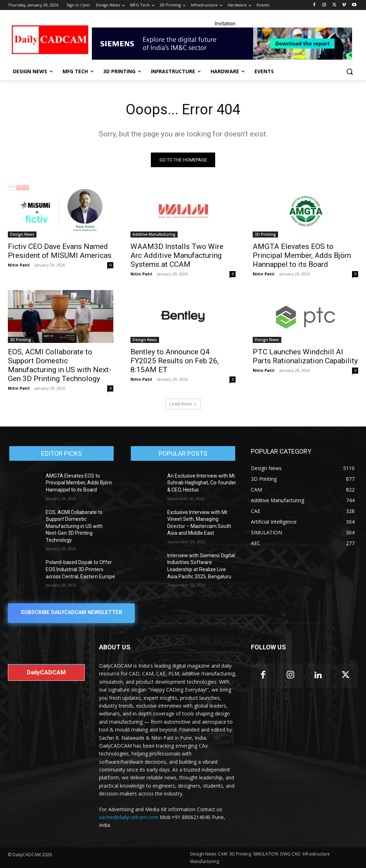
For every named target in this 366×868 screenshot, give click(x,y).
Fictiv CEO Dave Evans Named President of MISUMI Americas (60, 251)
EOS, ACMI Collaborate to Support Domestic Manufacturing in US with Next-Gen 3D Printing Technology (60, 365)
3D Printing (265, 234)
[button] (350, 71)
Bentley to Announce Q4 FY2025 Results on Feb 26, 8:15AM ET (175, 361)
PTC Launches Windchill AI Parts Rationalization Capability (305, 356)
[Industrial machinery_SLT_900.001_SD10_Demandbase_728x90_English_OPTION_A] (225, 44)
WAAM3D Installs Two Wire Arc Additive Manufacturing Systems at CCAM (177, 255)
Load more (183, 404)
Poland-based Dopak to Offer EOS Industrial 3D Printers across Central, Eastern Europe (80, 570)
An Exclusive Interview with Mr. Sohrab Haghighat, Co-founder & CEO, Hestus (202, 483)
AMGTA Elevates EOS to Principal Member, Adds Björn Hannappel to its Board (302, 255)
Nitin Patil (19, 265)
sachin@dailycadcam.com (129, 817)
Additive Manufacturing (154, 234)
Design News (22, 234)
